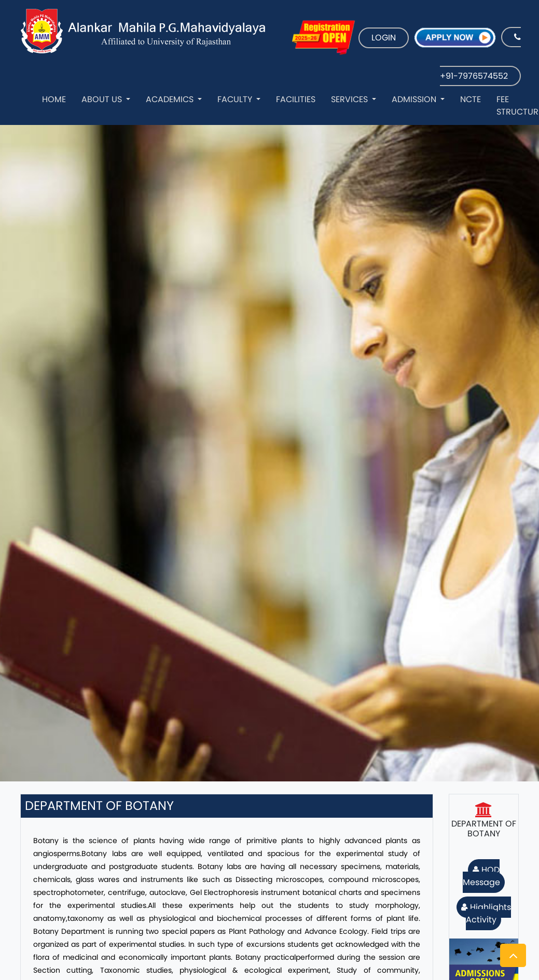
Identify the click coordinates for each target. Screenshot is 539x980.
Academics (171, 99)
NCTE (471, 99)
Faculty (236, 99)
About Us (103, 99)
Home (54, 99)
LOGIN (384, 38)
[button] (513, 955)
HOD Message (481, 876)
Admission (415, 99)
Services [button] (350, 99)
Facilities (296, 99)
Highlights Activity (486, 913)
